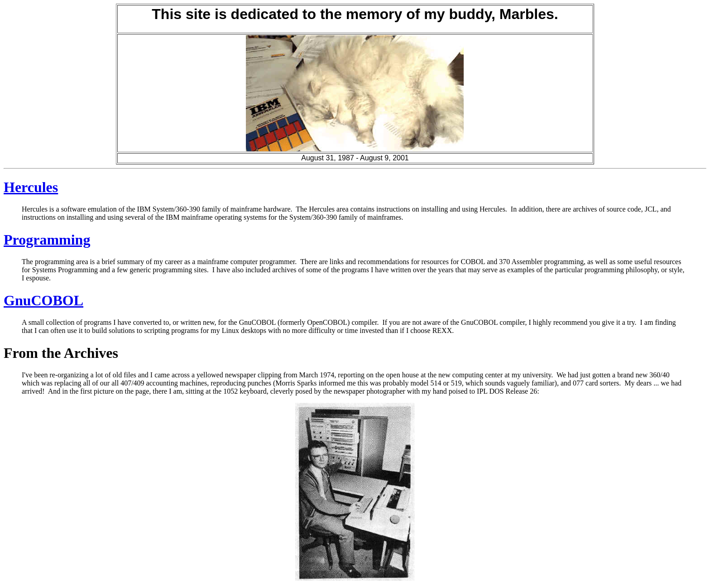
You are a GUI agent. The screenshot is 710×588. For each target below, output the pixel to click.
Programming (47, 240)
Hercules (31, 187)
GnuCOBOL (43, 300)
